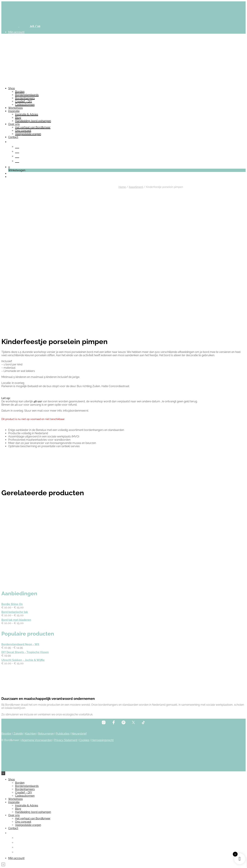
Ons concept (23, 131)
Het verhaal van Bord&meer (33, 127)
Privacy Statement (66, 723)
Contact (13, 137)
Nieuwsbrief (79, 716)
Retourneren (46, 716)
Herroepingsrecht (102, 723)
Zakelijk (18, 716)
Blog (18, 118)
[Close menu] (3, 756)
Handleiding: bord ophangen (33, 121)
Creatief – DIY (24, 101)
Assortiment (136, 187)
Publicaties (63, 716)
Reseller (6, 716)
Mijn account (16, 32)
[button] (9, 167)
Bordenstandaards (27, 95)
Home (122, 187)
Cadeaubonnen (25, 105)
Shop (12, 88)
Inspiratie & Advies (27, 114)
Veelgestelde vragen (28, 134)
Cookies (84, 723)
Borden (20, 92)
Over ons (14, 124)
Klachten (30, 716)
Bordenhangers (25, 98)
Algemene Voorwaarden (37, 723)
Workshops (15, 108)
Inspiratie (14, 111)
